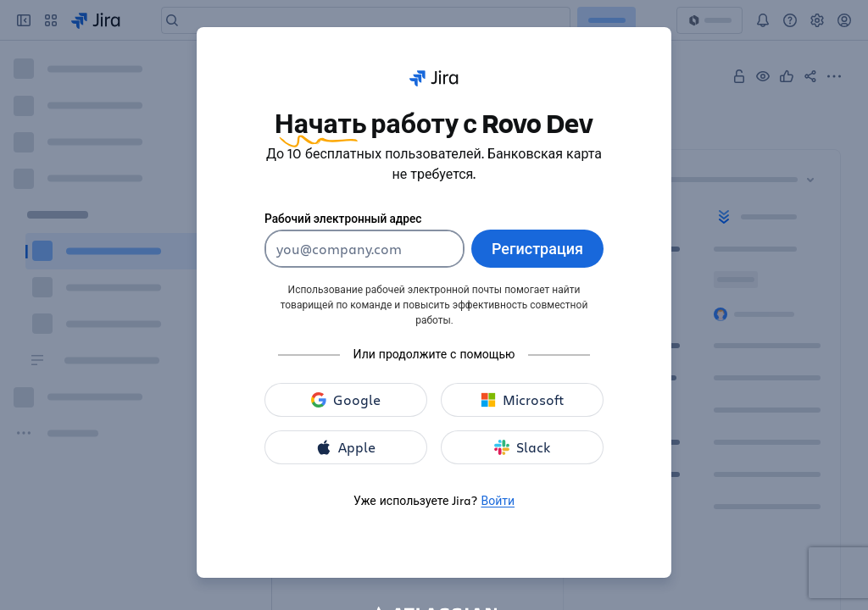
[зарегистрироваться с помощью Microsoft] (522, 400)
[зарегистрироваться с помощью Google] (346, 400)
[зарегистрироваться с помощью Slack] (522, 447)
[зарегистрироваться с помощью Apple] (346, 447)
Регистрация (537, 248)
